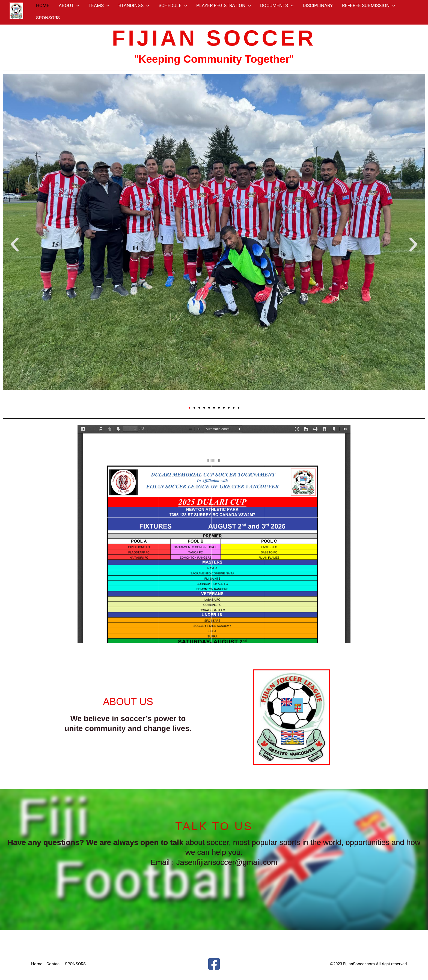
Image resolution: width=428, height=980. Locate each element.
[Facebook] (214, 964)
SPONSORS (48, 18)
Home (37, 964)
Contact (54, 964)
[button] (15, 244)
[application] (76, 5)
